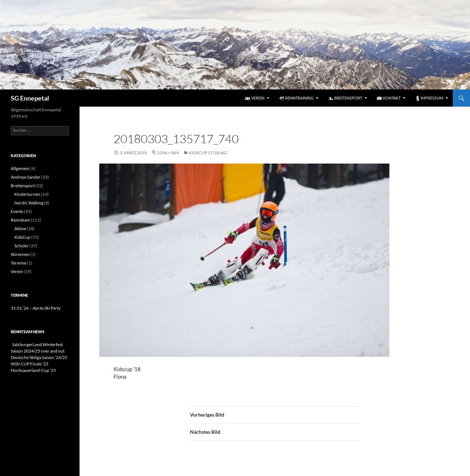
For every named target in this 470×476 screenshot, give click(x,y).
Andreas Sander (26, 177)
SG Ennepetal (30, 98)
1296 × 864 (168, 153)
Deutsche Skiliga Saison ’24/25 (39, 357)
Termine (18, 263)
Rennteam (20, 220)
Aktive (20, 229)
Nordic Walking (29, 203)
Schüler (21, 246)
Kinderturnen (27, 194)
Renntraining (296, 98)
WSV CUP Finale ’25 (30, 364)
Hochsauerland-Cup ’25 (33, 370)
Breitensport (345, 98)
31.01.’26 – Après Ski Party (36, 308)
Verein (255, 98)
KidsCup (22, 237)
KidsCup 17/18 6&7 (208, 153)
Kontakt (389, 98)
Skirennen (20, 254)
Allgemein (20, 168)
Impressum (429, 98)
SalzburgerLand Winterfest (37, 344)
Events (17, 211)
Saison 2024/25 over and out (38, 351)
